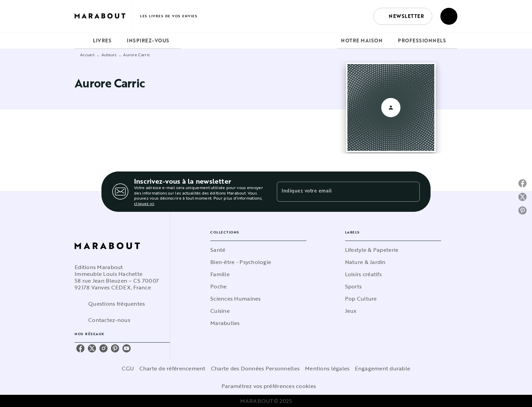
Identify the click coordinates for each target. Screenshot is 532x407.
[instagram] (103, 348)
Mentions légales (327, 368)
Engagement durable (383, 368)
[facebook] (80, 348)
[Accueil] (103, 16)
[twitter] (92, 348)
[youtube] (127, 348)
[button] (403, 16)
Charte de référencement (173, 368)
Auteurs (109, 55)
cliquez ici (144, 204)
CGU (128, 368)
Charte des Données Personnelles (255, 368)
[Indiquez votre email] (340, 191)
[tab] (82, 41)
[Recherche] (449, 16)
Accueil (87, 55)
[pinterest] (115, 348)
